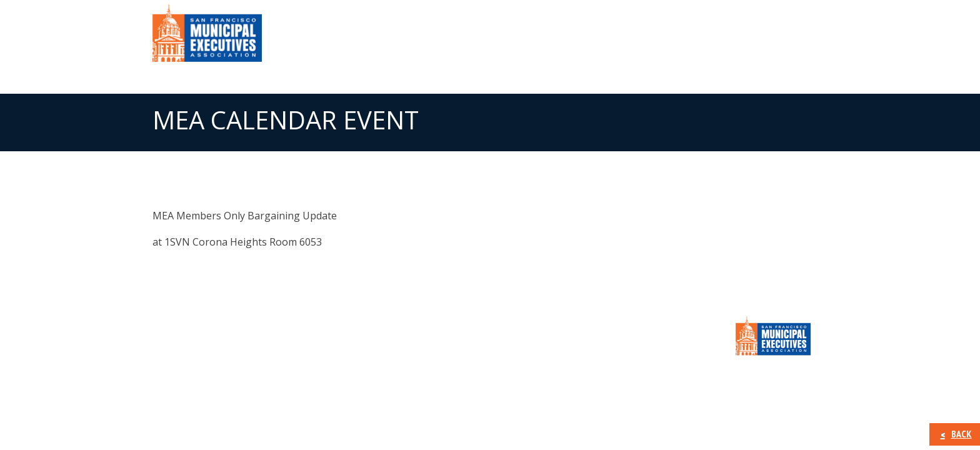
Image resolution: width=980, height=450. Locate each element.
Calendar (721, 37)
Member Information (571, 37)
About (477, 37)
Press (662, 37)
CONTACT (790, 37)
